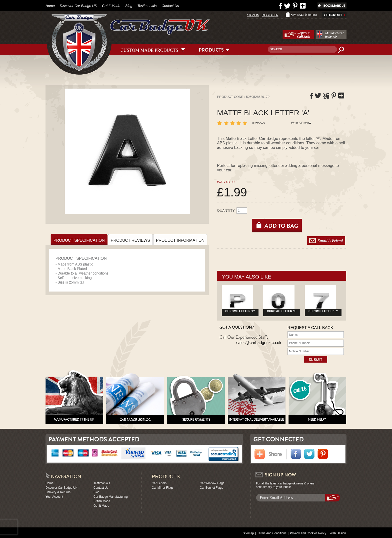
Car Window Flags (212, 483)
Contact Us (170, 6)
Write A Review (301, 123)
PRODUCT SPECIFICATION (80, 239)
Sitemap (248, 533)
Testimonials (147, 6)
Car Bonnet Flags (211, 488)
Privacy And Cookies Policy (308, 533)
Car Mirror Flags (163, 488)
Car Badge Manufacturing (111, 497)
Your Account (54, 497)
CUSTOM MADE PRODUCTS (149, 50)
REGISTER (270, 15)
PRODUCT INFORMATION (181, 239)
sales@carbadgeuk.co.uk (259, 343)
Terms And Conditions (272, 533)
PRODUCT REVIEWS (131, 239)
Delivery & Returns (58, 492)
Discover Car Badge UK (78, 6)
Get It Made (111, 6)
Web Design (338, 533)
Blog (129, 6)
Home (50, 6)
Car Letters (159, 483)
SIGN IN (253, 15)
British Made (102, 501)
